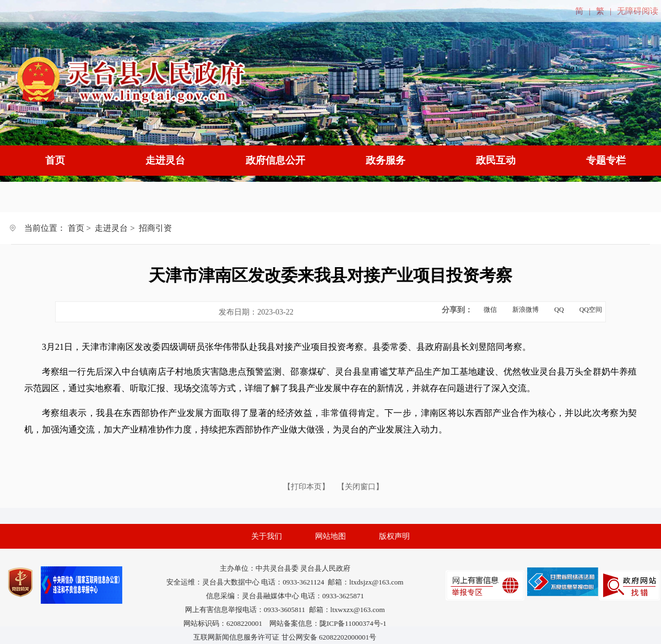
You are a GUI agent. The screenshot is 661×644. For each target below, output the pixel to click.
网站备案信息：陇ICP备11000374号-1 (328, 623)
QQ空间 (591, 310)
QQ (559, 310)
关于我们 (267, 536)
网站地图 (330, 536)
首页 (55, 160)
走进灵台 (165, 160)
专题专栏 (606, 160)
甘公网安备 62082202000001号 (329, 637)
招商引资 (155, 228)
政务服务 (386, 160)
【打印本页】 (307, 487)
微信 (490, 310)
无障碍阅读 (638, 11)
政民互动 (496, 160)
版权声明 (394, 536)
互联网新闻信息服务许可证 (236, 637)
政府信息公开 (275, 160)
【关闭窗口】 (360, 487)
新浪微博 (525, 310)
